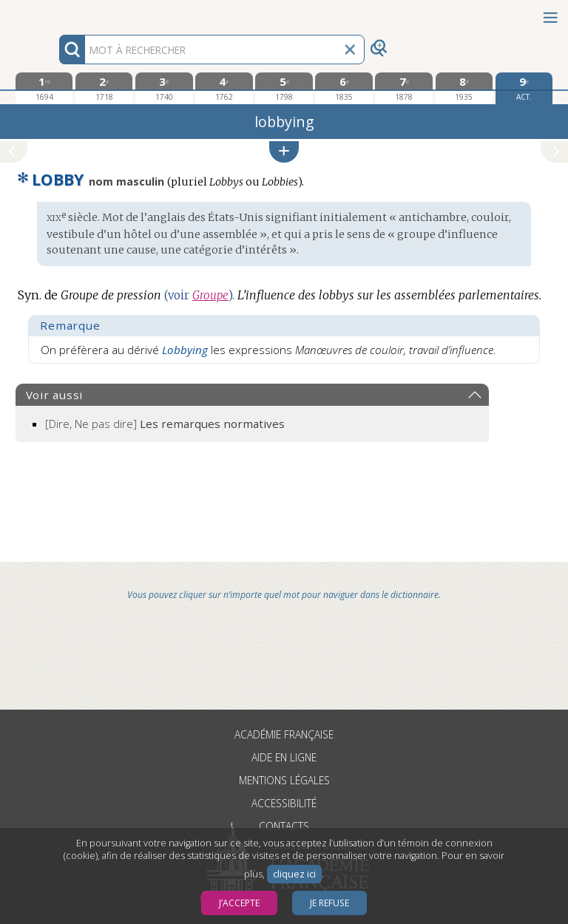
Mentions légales (284, 780)
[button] (284, 152)
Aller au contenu (58, 13)
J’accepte (239, 903)
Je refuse (329, 903)
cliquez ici (294, 874)
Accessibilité (284, 803)
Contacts (284, 826)
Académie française (284, 734)
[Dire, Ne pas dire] (165, 424)
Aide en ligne (284, 757)
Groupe (210, 295)
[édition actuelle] (524, 88)
